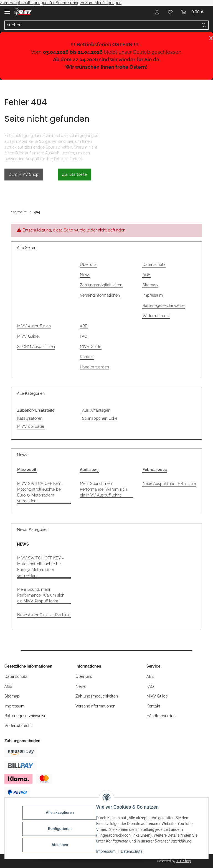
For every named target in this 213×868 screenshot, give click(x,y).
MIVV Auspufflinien (34, 326)
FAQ (83, 336)
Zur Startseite (74, 174)
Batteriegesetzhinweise (163, 306)
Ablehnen (61, 845)
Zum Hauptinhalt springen (24, 3)
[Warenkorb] (193, 12)
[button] (157, 12)
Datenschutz (133, 851)
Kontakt (87, 357)
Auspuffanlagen (96, 410)
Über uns (88, 264)
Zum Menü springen (103, 3)
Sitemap (150, 285)
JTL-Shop (184, 861)
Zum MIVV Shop (24, 174)
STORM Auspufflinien (36, 347)
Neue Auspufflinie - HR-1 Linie (169, 483)
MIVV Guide (28, 336)
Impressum (107, 851)
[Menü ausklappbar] (7, 9)
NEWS (23, 544)
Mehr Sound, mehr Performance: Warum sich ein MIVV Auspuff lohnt (103, 489)
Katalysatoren (30, 418)
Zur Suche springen (67, 3)
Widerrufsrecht (156, 316)
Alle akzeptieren (61, 813)
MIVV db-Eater (31, 426)
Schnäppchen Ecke (100, 418)
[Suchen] (102, 25)
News (85, 275)
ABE (84, 326)
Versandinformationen (100, 295)
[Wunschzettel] (170, 12)
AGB (146, 275)
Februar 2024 (155, 470)
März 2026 (27, 470)
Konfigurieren (61, 829)
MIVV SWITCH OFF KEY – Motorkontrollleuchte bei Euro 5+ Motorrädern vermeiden (40, 492)
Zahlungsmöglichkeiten (101, 285)
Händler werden (94, 367)
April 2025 (89, 470)
